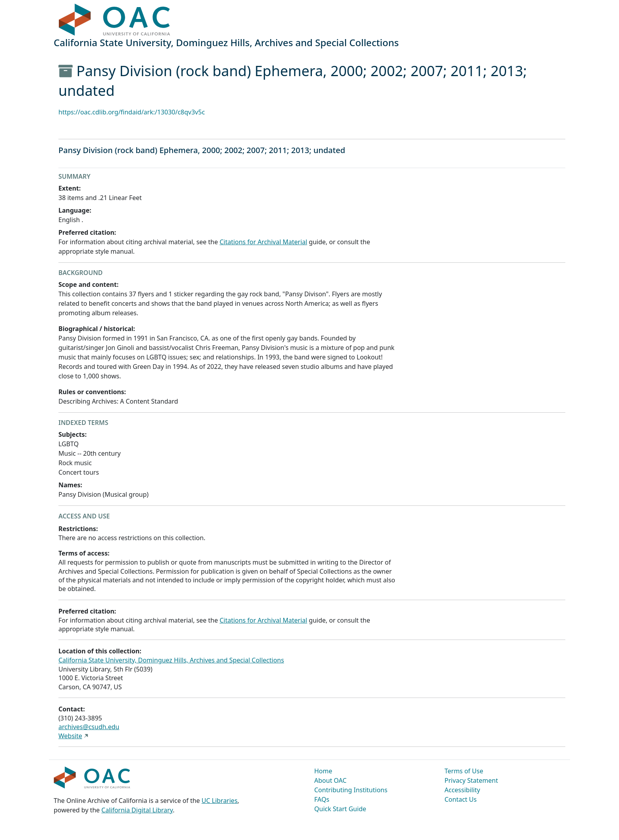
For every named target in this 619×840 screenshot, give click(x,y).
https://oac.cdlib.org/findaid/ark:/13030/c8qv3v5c (132, 112)
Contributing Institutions (351, 790)
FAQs (322, 799)
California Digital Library (137, 810)
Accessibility (462, 790)
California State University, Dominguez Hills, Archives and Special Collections (171, 660)
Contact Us (460, 799)
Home (323, 771)
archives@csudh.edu (89, 727)
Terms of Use (464, 771)
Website (70, 736)
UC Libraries (220, 801)
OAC (115, 20)
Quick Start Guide (340, 809)
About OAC (330, 780)
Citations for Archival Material (263, 242)
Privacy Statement (471, 780)
